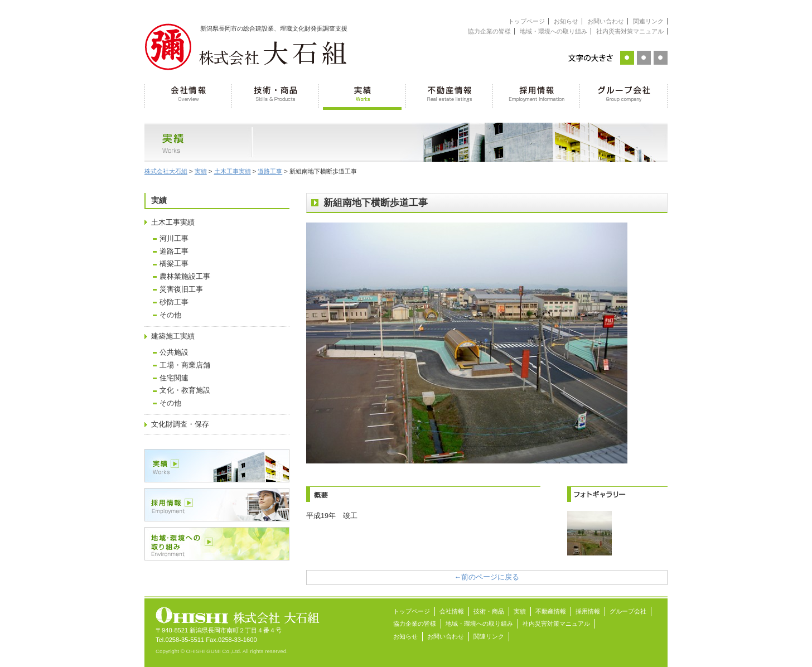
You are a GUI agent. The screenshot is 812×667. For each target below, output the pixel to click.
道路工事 (174, 252)
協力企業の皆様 (489, 31)
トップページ (526, 21)
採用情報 (536, 95)
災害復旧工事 (181, 289)
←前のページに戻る (487, 577)
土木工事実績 (173, 223)
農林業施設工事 (185, 277)
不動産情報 (449, 95)
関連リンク (648, 21)
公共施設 (174, 352)
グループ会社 (624, 95)
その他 (170, 315)
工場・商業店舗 (185, 365)
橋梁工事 (174, 264)
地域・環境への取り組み (554, 31)
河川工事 (174, 239)
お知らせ (566, 21)
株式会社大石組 (166, 171)
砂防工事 (174, 302)
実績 (362, 95)
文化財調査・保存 (180, 424)
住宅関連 (174, 378)
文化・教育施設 (185, 390)
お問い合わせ (606, 21)
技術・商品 (275, 95)
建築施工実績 (173, 336)
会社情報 (188, 95)
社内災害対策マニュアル (630, 31)
